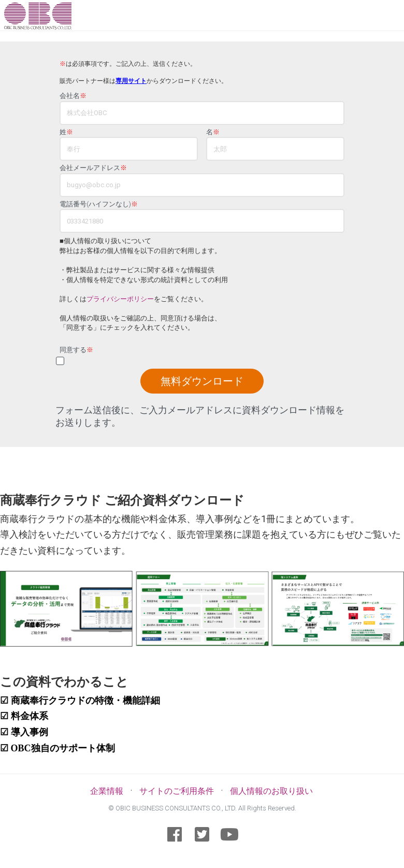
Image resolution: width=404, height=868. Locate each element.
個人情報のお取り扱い (271, 791)
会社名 (73, 96)
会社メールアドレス (93, 168)
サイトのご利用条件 (177, 791)
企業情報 (107, 791)
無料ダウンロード (202, 381)
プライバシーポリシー (120, 299)
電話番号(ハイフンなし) (99, 204)
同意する (76, 350)
